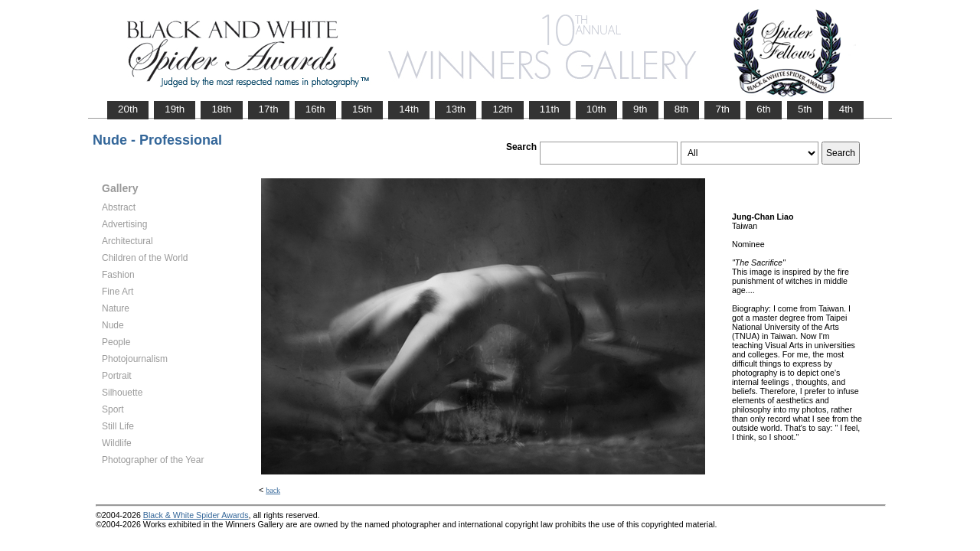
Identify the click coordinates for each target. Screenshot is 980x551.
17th (269, 109)
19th (175, 109)
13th (456, 109)
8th (682, 109)
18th (221, 109)
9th (640, 109)
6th (764, 109)
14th (409, 109)
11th (550, 109)
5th (805, 109)
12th (502, 109)
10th (596, 109)
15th (362, 109)
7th (722, 109)
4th (846, 109)
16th (315, 109)
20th (128, 109)
